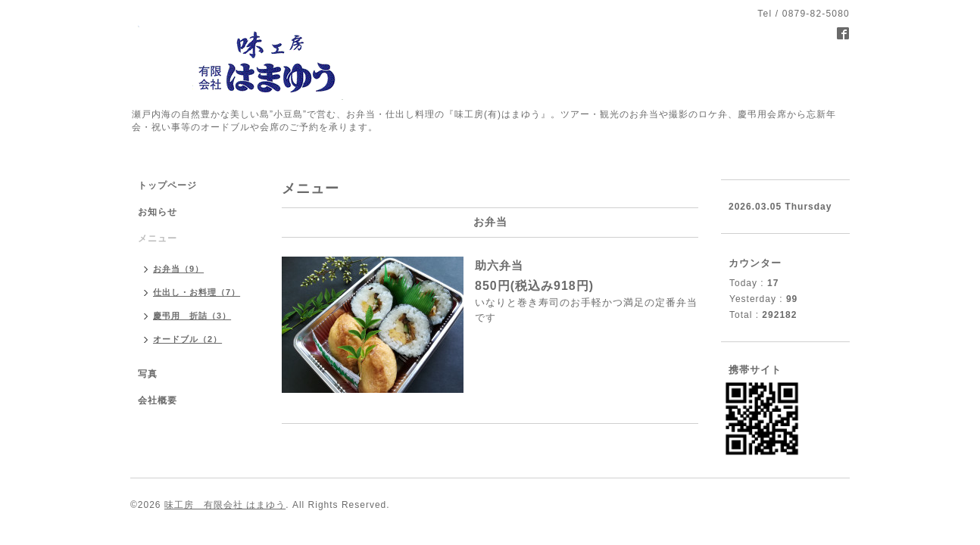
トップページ (167, 185)
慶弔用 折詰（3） (192, 316)
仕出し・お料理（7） (197, 292)
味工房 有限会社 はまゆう (225, 505)
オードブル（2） (187, 339)
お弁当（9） (178, 269)
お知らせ (158, 212)
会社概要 (158, 400)
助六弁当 (499, 265)
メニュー (158, 238)
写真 (148, 374)
